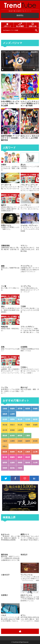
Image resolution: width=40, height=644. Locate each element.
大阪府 (5, 441)
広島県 (28, 452)
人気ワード (7, 25)
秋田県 (28, 409)
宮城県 (35, 409)
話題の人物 (33, 25)
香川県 (5, 457)
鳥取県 (5, 452)
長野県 (12, 419)
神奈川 (12, 425)
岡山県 (20, 452)
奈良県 (35, 441)
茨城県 (35, 425)
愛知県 (5, 436)
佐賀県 (12, 463)
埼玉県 (20, 425)
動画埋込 (20, 15)
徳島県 (20, 457)
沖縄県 (20, 468)
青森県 (12, 409)
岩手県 (20, 409)
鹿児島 (12, 468)
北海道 (5, 409)
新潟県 (5, 419)
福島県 (5, 414)
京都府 (20, 441)
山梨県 (20, 430)
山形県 (12, 414)
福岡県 (5, 463)
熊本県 (28, 463)
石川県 (28, 419)
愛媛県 (12, 457)
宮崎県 (5, 468)
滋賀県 (28, 441)
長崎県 (20, 463)
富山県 (20, 419)
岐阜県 (12, 436)
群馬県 (12, 430)
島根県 (12, 452)
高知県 (28, 457)
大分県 (35, 463)
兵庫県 (12, 441)
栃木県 (5, 430)
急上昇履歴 (20, 25)
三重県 (28, 436)
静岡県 (20, 436)
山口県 (35, 452)
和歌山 (5, 446)
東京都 (5, 425)
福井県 (35, 419)
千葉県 (28, 425)
